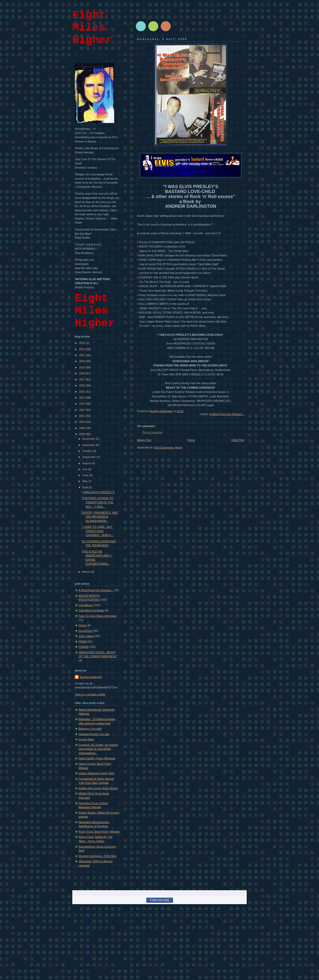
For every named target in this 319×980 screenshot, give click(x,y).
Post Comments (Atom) (168, 447)
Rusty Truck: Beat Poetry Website (99, 832)
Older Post (238, 440)
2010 (82, 422)
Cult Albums (86, 605)
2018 (82, 373)
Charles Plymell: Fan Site (94, 734)
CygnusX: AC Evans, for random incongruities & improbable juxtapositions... (98, 749)
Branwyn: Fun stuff (90, 729)
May (85, 481)
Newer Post (144, 440)
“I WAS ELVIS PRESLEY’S (98, 492)
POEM (83, 642)
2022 (82, 349)
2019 (82, 367)
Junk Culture (86, 636)
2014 (82, 398)
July (85, 469)
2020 (82, 361)
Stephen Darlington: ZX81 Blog (97, 856)
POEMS (83, 647)
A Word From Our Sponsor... (227, 414)
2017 (82, 379)
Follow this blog (159, 900)
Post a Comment (152, 432)
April (85, 487)
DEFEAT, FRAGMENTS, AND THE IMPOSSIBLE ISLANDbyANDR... (100, 517)
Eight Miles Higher (92, 28)
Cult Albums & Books (91, 610)
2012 (82, 410)
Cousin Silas (86, 739)
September (89, 457)
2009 (82, 428)
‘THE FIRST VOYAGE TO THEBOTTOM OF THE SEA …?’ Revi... (98, 502)
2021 (82, 355)
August (87, 463)
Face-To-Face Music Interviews (98, 616)
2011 (82, 416)
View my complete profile (90, 694)
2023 (82, 343)
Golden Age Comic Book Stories (98, 788)
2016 (82, 385)
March (86, 572)
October (87, 451)
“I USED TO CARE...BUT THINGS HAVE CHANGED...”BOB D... (98, 531)
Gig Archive (86, 631)
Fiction (83, 625)
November (89, 445)
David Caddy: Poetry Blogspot (97, 758)
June (86, 475)
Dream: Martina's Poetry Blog (96, 773)
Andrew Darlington (91, 677)
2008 (82, 434)
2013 (82, 404)
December (89, 439)
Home (191, 440)
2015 (82, 392)
